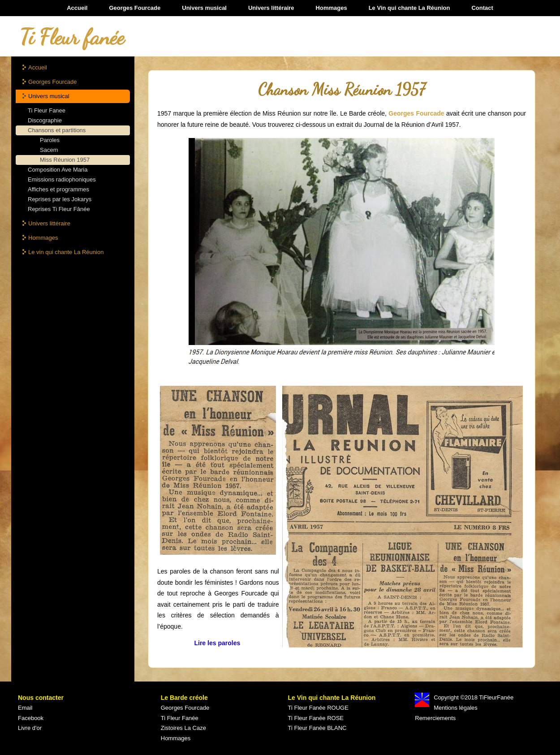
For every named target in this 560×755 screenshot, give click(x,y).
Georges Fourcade (135, 8)
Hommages (332, 8)
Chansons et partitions (57, 130)
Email (25, 708)
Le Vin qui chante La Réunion (409, 8)
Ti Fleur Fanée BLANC (317, 728)
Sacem (49, 150)
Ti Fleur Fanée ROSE (316, 718)
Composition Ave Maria (58, 170)
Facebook (31, 718)
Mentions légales (456, 708)
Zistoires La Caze (183, 728)
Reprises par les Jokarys (60, 199)
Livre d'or (30, 728)
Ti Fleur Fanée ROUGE (318, 708)
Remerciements (435, 718)
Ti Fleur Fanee (47, 110)
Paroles (50, 140)
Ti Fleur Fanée (180, 718)
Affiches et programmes (58, 189)
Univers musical (204, 8)
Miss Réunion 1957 (65, 160)
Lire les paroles (218, 643)
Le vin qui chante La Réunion (66, 252)
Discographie (45, 120)
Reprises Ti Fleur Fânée (59, 209)
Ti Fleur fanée (72, 37)
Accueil (77, 8)
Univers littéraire (271, 8)
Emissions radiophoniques (62, 179)
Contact (482, 8)
